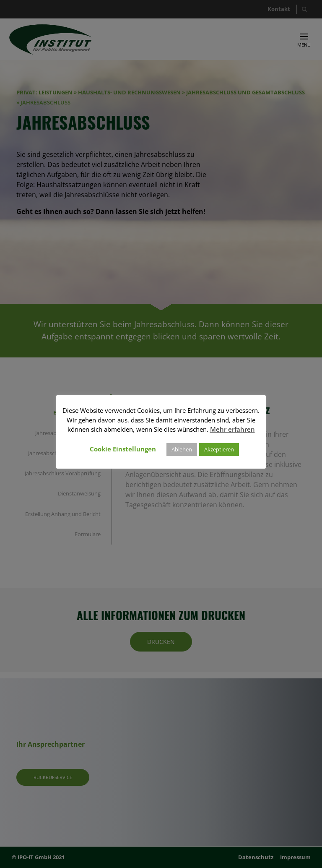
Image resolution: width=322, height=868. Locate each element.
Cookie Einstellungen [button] (123, 449)
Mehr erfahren (232, 429)
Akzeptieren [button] (219, 449)
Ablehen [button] (182, 449)
